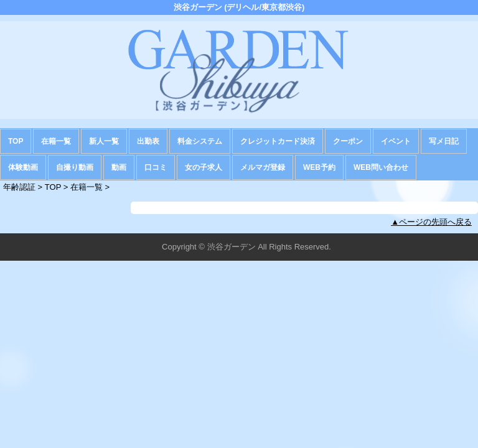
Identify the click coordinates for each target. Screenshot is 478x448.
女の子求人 (204, 167)
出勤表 (148, 141)
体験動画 (23, 167)
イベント (396, 141)
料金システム (200, 141)
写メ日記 (444, 141)
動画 (119, 167)
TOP (16, 141)
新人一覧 (104, 141)
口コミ (156, 167)
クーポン (348, 141)
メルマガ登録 (263, 167)
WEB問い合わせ (381, 167)
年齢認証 (19, 187)
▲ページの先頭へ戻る (431, 222)
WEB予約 (319, 167)
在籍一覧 (56, 141)
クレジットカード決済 (278, 141)
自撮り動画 (75, 167)
